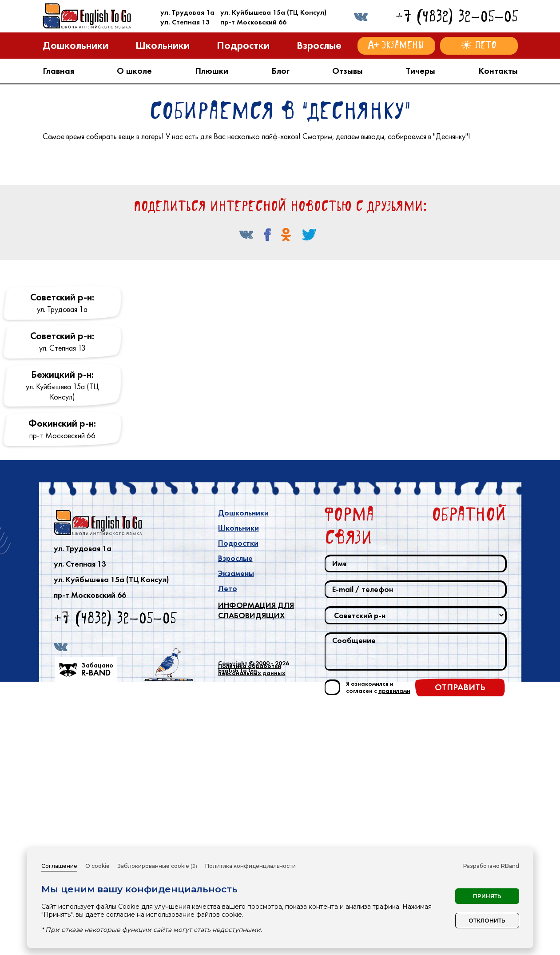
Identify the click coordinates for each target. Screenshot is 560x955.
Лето (228, 847)
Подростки (238, 802)
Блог (280, 71)
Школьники (238, 787)
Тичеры (421, 71)
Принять (487, 896)
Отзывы (348, 71)
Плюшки (212, 71)
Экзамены (236, 832)
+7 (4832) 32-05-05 (457, 16)
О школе (134, 71)
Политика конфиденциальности (250, 866)
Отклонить (487, 921)
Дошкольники (243, 771)
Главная (58, 71)
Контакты (498, 71)
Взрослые (235, 817)
